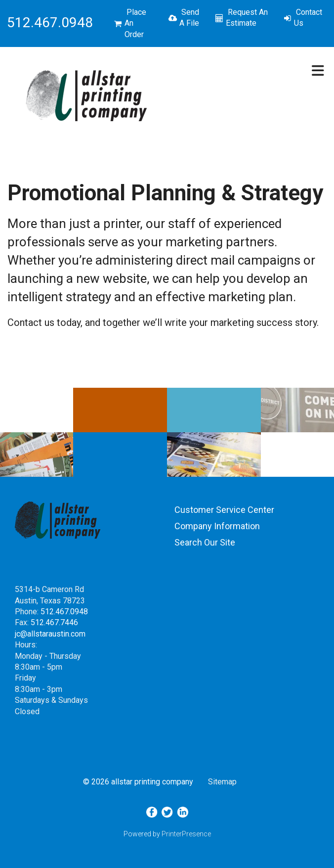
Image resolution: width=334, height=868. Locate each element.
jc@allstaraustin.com (50, 634)
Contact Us (308, 18)
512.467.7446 (54, 622)
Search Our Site (205, 542)
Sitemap (222, 782)
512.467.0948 (64, 612)
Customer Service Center (224, 510)
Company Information (217, 526)
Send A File (189, 18)
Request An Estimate (247, 18)
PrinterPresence (186, 834)
